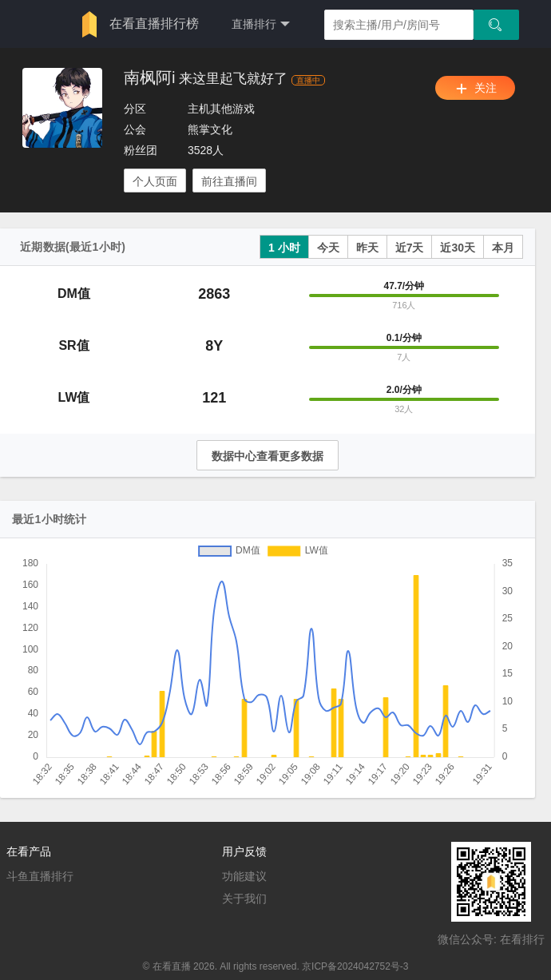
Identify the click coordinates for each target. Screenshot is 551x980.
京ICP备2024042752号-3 (355, 966)
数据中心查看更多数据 (268, 456)
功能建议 (244, 876)
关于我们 (244, 899)
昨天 (367, 248)
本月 (503, 248)
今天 (328, 248)
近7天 (410, 248)
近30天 (458, 248)
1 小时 (284, 248)
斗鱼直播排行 (40, 876)
